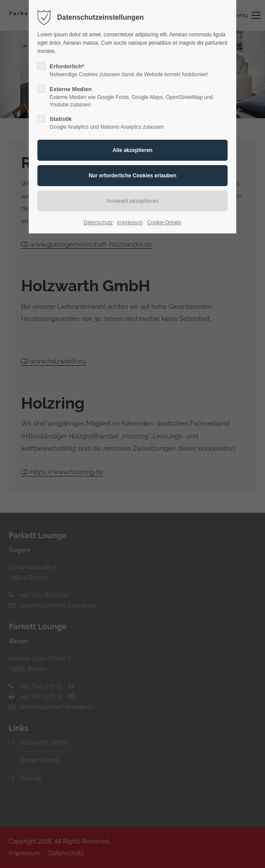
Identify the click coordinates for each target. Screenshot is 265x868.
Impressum (130, 222)
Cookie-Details (164, 222)
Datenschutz (98, 222)
